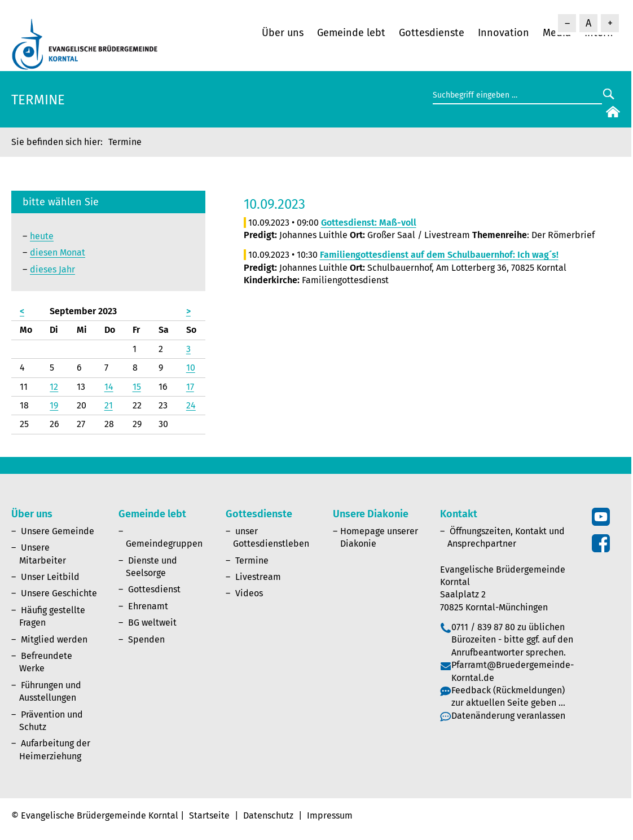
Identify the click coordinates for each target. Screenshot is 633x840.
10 (191, 368)
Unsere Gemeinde (58, 531)
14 (109, 387)
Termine (252, 560)
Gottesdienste (432, 33)
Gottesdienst (154, 589)
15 (137, 387)
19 (54, 405)
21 (109, 405)
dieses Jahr (52, 269)
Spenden (146, 639)
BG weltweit (152, 623)
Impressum (330, 815)
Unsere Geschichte (59, 593)
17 (190, 387)
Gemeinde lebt (351, 33)
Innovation (504, 33)
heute (42, 236)
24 (191, 405)
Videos (249, 593)
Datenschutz (268, 815)
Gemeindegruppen (164, 544)
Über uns (283, 33)
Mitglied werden (54, 639)
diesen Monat (58, 252)
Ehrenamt (148, 606)
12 (54, 387)
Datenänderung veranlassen (508, 716)
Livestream (258, 577)
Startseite (209, 815)
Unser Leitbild (50, 577)
